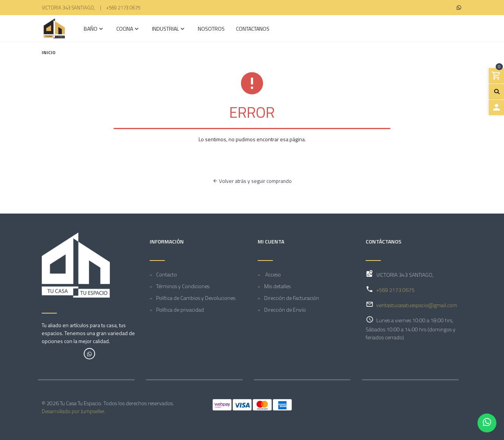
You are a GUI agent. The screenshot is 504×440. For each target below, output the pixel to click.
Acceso (272, 274)
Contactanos (253, 29)
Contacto (167, 274)
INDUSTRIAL (165, 29)
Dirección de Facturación (292, 298)
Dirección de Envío (285, 310)
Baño (91, 29)
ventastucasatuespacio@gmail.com (417, 305)
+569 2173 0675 (123, 8)
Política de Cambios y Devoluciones (196, 298)
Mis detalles (277, 286)
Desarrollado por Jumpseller (73, 411)
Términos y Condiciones (183, 286)
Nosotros (211, 29)
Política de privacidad (180, 310)
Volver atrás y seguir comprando (252, 181)
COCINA (125, 29)
